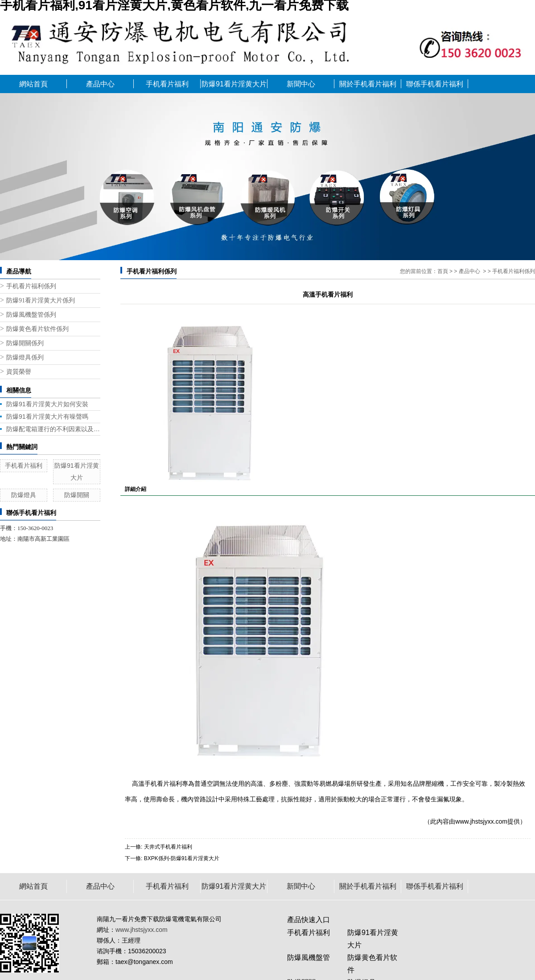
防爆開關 (77, 495)
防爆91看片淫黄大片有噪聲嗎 (47, 416)
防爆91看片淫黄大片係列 (41, 300)
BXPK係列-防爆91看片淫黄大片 (182, 858)
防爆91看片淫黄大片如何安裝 (47, 404)
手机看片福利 (167, 84)
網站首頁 (33, 84)
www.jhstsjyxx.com (481, 821)
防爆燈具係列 (25, 357)
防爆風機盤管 (309, 958)
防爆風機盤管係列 (31, 315)
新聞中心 (301, 84)
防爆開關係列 (25, 343)
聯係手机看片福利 (435, 84)
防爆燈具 (24, 495)
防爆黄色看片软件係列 (37, 329)
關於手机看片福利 (368, 84)
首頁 (443, 271)
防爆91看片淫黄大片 (234, 84)
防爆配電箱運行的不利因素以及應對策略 (53, 429)
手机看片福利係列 (31, 286)
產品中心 (100, 84)
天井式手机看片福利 (168, 847)
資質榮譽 (19, 372)
